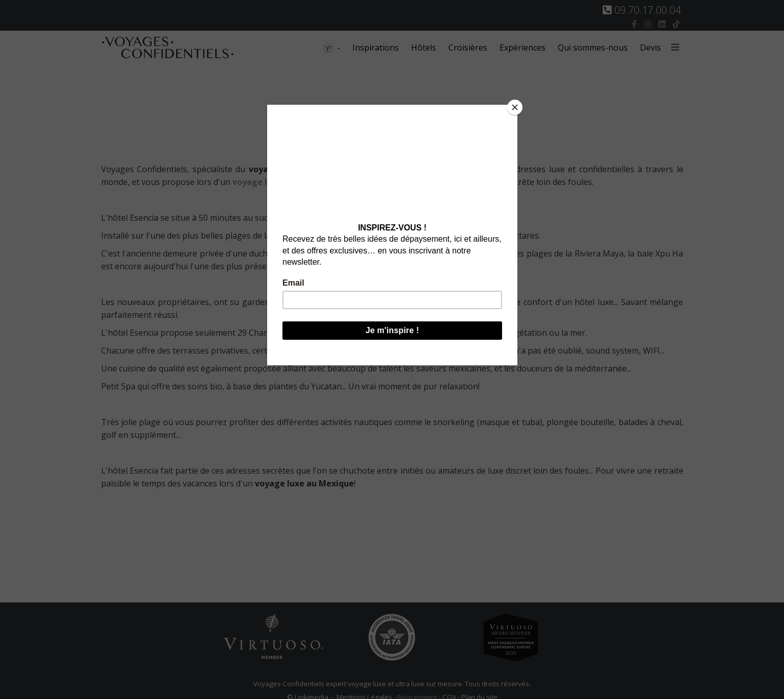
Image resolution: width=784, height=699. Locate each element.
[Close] (515, 107)
